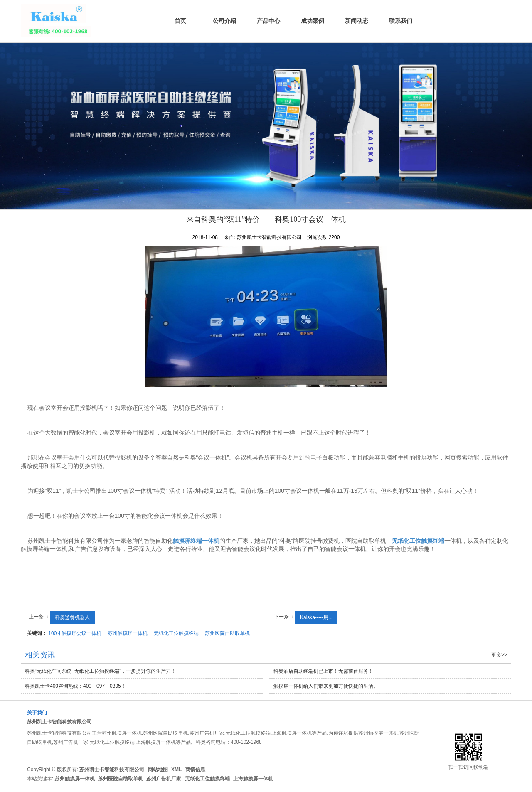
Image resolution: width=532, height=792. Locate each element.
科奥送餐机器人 (72, 617)
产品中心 (268, 21)
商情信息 (195, 770)
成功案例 (313, 21)
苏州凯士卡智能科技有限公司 (59, 722)
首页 (180, 21)
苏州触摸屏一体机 (128, 633)
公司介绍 (224, 21)
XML (176, 770)
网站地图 (158, 770)
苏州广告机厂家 (164, 779)
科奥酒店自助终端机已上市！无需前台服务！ (323, 671)
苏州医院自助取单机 (227, 633)
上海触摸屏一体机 (253, 779)
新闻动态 (357, 21)
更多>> (499, 655)
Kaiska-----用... (316, 617)
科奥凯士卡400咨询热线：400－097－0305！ (75, 686)
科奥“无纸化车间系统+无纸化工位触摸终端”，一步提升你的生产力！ (100, 671)
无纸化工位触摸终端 (176, 633)
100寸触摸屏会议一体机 (75, 633)
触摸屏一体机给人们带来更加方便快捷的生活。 (326, 686)
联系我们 (401, 21)
